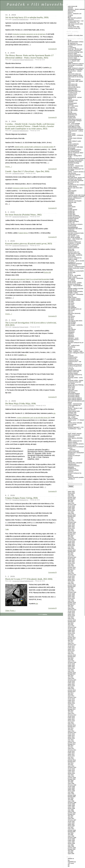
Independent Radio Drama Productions (75, 229)
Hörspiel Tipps (72, 214)
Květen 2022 (71, 560)
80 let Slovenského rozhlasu (76, 42)
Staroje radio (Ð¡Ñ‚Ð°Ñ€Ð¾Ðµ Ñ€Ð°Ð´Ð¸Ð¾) (76, 386)
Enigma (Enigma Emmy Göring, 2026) (21, 498)
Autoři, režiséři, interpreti (75, 434)
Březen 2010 (71, 773)
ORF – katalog (71, 280)
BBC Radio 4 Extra (73, 109)
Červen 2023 (71, 541)
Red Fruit (70, 348)
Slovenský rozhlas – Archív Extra (75, 378)
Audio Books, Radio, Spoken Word (75, 82)
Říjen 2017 (71, 640)
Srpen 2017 (71, 643)
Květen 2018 (71, 630)
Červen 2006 (71, 839)
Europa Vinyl (71, 176)
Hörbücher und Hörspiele (75, 201)
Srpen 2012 (71, 731)
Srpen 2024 (71, 521)
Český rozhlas (72, 134)
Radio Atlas (71, 302)
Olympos (70, 274)
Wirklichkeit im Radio (73, 416)
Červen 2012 (71, 734)
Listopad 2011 (72, 744)
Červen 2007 (71, 822)
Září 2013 (70, 712)
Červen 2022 (71, 559)
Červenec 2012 (72, 732)
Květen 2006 (71, 840)
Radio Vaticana (72, 329)
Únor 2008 (71, 810)
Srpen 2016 (71, 661)
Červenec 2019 (72, 610)
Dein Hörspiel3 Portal (74, 151)
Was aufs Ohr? (72, 410)
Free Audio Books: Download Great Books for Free (76, 181)
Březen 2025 (71, 511)
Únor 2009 (71, 792)
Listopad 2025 (72, 499)
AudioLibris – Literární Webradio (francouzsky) (76, 10)
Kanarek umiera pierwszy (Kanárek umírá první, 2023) (29, 244)
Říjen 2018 (71, 623)
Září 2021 (70, 572)
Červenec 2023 (72, 540)
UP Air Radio (71, 407)
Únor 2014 (71, 705)
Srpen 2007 (71, 819)
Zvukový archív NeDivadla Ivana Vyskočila (75, 424)
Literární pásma (72, 445)
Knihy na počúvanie (73, 245)
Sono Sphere (71, 383)
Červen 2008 (71, 804)
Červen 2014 (71, 699)
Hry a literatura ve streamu (75, 224)
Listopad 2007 (72, 814)
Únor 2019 (71, 617)
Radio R (70, 327)
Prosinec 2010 (72, 760)
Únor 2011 (71, 757)
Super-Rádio (71, 389)
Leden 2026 (71, 496)
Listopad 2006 (72, 832)
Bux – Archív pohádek (74, 124)
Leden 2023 (71, 549)
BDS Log (70, 112)
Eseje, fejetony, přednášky (27, 406)
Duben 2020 (71, 597)
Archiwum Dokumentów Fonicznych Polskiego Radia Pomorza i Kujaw (75, 52)
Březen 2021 (71, 581)
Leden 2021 (71, 584)
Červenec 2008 (72, 803)
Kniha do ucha (72, 240)
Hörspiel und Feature (73, 216)
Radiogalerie (71, 332)
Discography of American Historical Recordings (75, 162)
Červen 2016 (71, 664)
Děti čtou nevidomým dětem (76, 153)
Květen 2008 (71, 805)
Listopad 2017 (72, 639)
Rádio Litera (71, 319)
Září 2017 (70, 642)
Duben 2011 (71, 754)
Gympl (70, 17)
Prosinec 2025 (72, 497)
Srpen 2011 (71, 749)
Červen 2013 (71, 716)
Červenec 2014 (72, 697)
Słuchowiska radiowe (74, 395)
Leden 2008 (71, 811)
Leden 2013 (71, 724)
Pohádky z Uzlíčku (73, 293)
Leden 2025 (71, 514)
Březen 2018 (71, 633)
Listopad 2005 (72, 849)
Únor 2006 (71, 845)
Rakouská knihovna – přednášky (74, 340)
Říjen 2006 (71, 833)
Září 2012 (70, 730)
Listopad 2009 (72, 779)
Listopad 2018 (72, 622)
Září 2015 (70, 677)
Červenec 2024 (72, 522)
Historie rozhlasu (72, 442)
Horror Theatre (72, 207)
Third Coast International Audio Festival (76, 402)
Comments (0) (52, 49)
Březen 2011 (71, 756)
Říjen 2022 (71, 553)
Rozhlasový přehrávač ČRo (75, 364)
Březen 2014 (71, 703)
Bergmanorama (72, 113)
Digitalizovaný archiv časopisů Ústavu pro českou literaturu (76, 159)
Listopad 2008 (72, 797)
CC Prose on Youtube (74, 125)
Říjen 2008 (71, 798)
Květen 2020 (71, 595)
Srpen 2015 (71, 678)
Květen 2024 (71, 525)
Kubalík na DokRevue (73, 248)
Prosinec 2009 (72, 778)
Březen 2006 (71, 843)
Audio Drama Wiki (73, 84)
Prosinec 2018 (72, 620)
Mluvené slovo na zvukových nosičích (76, 447)
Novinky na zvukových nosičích (74, 456)
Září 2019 (70, 607)
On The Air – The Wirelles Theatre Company (74, 276)
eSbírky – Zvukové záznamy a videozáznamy (76, 172)
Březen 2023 (71, 546)
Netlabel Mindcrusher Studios (76, 268)
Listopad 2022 (72, 551)
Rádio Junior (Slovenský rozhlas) (74, 314)
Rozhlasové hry (24, 217)
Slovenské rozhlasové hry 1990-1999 (75, 375)
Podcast (22, 60)
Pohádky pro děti (73, 290)
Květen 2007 (71, 823)
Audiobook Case (72, 89)
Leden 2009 (71, 794)
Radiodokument (24, 19)
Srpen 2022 (71, 556)
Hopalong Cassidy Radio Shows (76, 195)
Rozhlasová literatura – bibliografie (74, 467)
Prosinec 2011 (72, 743)
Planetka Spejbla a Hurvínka (76, 289)
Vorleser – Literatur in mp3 (75, 408)
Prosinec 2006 (72, 830)
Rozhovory (71, 472)
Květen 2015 (71, 683)
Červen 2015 (71, 681)
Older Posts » (10, 611)
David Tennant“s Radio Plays (75, 147)
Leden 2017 (71, 654)
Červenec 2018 (72, 627)
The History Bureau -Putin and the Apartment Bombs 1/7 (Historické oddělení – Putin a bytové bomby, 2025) (29, 57)
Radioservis (71, 335)
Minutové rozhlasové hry (75, 258)
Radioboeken (71, 331)
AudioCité (70, 8)
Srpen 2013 (71, 714)
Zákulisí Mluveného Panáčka (76, 477)
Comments (72, 862)
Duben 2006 (71, 842)
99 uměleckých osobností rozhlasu (75, 46)
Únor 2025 (71, 512)
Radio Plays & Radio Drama (75, 321)
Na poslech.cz (72, 262)
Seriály (26, 327)
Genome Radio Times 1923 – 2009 (75, 189)
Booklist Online (72, 118)
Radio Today (71, 25)
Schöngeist (71, 369)
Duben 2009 (71, 789)
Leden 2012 (71, 741)
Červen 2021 (71, 576)
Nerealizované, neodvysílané (76, 453)
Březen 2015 (71, 686)
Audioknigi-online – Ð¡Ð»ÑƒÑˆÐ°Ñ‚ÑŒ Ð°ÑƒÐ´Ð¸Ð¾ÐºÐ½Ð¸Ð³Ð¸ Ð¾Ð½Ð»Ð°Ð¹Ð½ (74, 92)
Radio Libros (71, 318)
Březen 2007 (71, 826)
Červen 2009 (71, 787)
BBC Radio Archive (73, 110)
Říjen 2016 (71, 658)
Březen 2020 (71, 598)
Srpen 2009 (71, 784)
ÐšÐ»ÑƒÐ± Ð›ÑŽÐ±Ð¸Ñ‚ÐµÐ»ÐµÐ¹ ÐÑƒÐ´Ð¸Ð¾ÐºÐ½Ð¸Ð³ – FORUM (76, 427)
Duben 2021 (71, 579)
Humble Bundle (72, 226)
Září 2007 (70, 817)
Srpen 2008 (71, 801)
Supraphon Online (73, 391)
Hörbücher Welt (72, 202)
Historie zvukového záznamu (76, 444)
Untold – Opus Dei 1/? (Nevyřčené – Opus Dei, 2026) (27, 171)
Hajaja (70, 440)
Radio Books (71, 303)
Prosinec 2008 (72, 795)
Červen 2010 (71, 769)
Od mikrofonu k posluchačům (76, 271)
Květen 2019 (71, 613)
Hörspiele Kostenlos (73, 219)
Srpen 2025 (71, 503)
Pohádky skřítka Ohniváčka (75, 292)
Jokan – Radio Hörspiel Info (75, 239)
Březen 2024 (71, 528)
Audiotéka (71, 102)
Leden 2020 (71, 601)
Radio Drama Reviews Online (75, 24)
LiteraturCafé (71, 251)
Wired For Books (72, 414)
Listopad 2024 (72, 516)
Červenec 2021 (72, 575)
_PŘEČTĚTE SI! (71, 479)
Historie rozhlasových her (75, 441)
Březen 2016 (71, 668)
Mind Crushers (72, 256)
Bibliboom (71, 12)
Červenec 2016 (72, 662)
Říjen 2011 (71, 746)
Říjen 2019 (71, 605)
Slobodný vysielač (73, 373)
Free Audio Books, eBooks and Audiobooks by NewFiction (76, 178)
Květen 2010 (71, 770)
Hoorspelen (71, 192)
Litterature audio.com (74, 252)
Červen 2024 (71, 524)
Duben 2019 (71, 614)
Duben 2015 (71, 684)
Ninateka (70, 270)
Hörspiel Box (71, 211)
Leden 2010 (71, 776)
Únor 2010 (71, 775)
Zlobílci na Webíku (73, 418)
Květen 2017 (71, 648)
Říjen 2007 (71, 816)
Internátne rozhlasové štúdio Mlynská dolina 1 (76, 234)
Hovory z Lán (71, 223)
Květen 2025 (71, 508)
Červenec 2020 (72, 592)
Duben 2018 (71, 632)
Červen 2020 (71, 594)
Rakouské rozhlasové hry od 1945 (76, 343)
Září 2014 (70, 695)
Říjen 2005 (71, 851)
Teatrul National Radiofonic (75, 400)
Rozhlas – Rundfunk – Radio (75, 351)
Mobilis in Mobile (73, 259)
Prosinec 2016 (72, 655)
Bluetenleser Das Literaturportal (72, 116)
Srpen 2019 (71, 608)
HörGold (70, 205)
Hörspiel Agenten (73, 210)
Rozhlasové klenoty (73, 360)
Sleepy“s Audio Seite (73, 372)
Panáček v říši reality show (75, 35)
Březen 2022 (71, 563)
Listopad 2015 (72, 674)
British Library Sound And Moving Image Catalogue (75, 120)
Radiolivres (71, 334)
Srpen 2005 (71, 854)
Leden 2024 (71, 531)
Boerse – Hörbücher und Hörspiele (75, 14)
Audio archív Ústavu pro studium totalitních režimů (75, 75)
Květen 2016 (71, 665)
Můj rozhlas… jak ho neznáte (76, 261)
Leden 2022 (71, 566)
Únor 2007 (71, 827)
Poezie (70, 460)
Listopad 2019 (72, 604)
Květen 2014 (71, 700)
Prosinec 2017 (72, 638)
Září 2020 (70, 589)
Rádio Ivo (70, 312)
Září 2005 (70, 852)
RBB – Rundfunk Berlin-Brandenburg (74, 346)
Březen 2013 (71, 721)
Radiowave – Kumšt (73, 338)
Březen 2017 (71, 651)
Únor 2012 (71, 740)
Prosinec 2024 (72, 515)
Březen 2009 (71, 791)
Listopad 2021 (72, 569)
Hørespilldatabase (73, 227)
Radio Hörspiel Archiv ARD (75, 309)
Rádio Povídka (72, 324)
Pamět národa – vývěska (75, 283)
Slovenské (71, 476)
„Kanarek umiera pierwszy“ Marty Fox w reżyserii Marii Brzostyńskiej (30, 279)
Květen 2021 (71, 578)
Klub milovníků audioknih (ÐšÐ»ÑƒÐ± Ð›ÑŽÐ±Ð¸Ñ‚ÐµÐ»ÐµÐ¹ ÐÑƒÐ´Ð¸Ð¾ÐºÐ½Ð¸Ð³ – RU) (76, 20)
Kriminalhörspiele (73, 246)
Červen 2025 (71, 506)
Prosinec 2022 (72, 550)
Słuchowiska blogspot (74, 394)
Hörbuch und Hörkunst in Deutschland (75, 199)
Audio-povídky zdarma (74, 87)
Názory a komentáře (73, 451)
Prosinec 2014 (72, 690)
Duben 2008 (71, 807)
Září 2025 (70, 502)
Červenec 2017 (72, 645)
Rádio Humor (71, 310)
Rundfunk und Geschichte (75, 366)
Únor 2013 (71, 722)
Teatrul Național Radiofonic (75, 398)
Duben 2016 (71, 667)
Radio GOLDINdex (72, 307)
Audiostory (72, 450)
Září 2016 (70, 659)
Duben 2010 (71, 772)
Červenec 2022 (72, 557)
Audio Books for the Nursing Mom (75, 78)
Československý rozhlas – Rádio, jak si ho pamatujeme (76, 129)
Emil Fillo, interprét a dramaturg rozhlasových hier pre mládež (76, 169)
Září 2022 (70, 554)
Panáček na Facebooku (74, 284)
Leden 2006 (71, 846)
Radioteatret (71, 337)
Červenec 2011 (72, 750)
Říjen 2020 (71, 588)
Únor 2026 (71, 494)
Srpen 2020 (71, 591)
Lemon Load (71, 249)
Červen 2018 (71, 629)
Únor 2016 (71, 670)
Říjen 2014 (71, 693)
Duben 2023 (71, 544)
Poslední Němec (23, 233)
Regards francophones (74, 350)
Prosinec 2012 (72, 725)
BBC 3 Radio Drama (73, 106)
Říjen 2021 (71, 570)
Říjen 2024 (71, 518)
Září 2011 (70, 747)
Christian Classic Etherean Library (75, 139)
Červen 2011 (71, 751)
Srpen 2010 (71, 766)
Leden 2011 (71, 759)
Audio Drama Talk (73, 6)
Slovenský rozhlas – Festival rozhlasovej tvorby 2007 (75, 381)
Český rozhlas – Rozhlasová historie (75, 136)
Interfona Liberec (72, 232)
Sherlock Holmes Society (75, 370)
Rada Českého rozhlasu (74, 299)
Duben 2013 (71, 719)
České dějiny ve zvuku (74, 127)
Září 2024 (70, 519)
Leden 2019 (71, 619)
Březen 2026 (71, 493)
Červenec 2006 (72, 838)
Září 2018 (70, 624)
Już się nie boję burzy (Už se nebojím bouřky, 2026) (27, 17)
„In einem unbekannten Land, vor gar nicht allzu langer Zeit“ (33, 418)
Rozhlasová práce (73, 357)
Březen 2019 (71, 616)
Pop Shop (70, 296)
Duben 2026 (71, 492)
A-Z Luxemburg (72, 48)
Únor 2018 (71, 635)
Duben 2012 (71, 737)
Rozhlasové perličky (73, 470)
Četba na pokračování (74, 435)
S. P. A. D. (70, 367)
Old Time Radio (72, 272)
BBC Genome (71, 108)
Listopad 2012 (72, 727)
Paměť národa (72, 281)
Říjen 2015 (71, 676)
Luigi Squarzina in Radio (74, 254)
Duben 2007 (71, 825)
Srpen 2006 (71, 836)
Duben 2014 (71, 702)
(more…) (9, 167)
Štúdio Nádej (71, 388)
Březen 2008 (71, 808)
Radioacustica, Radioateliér (75, 463)
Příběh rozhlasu (72, 297)
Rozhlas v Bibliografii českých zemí (76, 354)
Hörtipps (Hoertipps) (73, 221)
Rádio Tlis (70, 328)
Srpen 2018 (71, 626)
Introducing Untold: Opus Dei (21, 188)
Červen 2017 (71, 646)
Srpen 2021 (71, 573)
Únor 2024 (71, 530)
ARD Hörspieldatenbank (74, 59)
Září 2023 (70, 537)
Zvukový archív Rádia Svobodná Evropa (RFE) (74, 28)
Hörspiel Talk (71, 213)
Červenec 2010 (72, 767)
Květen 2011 (71, 753)
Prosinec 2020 (72, 585)
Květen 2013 (71, 718)
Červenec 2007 (72, 820)
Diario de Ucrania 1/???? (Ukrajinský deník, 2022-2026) (29, 579)
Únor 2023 (71, 547)
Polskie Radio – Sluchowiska (75, 294)
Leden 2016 (71, 671)
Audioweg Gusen (72, 103)
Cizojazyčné (16, 19)
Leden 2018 (71, 636)
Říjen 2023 (71, 535)
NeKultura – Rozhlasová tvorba (76, 267)
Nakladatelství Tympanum (75, 264)
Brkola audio (71, 122)
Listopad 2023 (72, 534)
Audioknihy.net (72, 96)
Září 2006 (70, 835)
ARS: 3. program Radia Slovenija (74, 62)
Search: (70, 482)
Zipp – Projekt (72, 417)
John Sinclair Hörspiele (74, 237)
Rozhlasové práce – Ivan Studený (75, 362)
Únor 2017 (71, 652)
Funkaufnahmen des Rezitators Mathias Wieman (76, 186)
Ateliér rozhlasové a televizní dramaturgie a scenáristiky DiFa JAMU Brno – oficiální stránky (76, 70)
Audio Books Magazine (74, 80)
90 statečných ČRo (73, 43)
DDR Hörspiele (71, 148)
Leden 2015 (71, 689)
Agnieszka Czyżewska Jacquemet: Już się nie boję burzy (29, 34)
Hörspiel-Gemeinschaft (74, 217)
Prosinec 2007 (72, 813)
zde (50, 68)
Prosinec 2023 (72, 532)
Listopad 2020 (72, 587)
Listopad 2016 (72, 657)
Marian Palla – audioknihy (75, 255)
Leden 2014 (71, 706)
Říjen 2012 (71, 728)
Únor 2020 (71, 600)
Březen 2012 (71, 738)
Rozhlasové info (72, 359)
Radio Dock (71, 305)
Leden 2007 (71, 829)
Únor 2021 (71, 582)
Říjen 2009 (71, 781)
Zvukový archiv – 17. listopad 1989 (76, 421)
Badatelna (71, 105)
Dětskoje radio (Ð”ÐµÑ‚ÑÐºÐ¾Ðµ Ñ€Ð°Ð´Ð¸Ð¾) (75, 156)
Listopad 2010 (72, 762)
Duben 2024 (71, 527)
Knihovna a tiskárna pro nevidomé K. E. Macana (74, 243)
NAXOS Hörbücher (73, 265)
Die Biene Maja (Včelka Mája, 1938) (21, 404)
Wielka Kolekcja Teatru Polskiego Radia (74, 412)
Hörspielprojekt (72, 220)
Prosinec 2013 (72, 708)
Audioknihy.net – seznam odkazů (75, 98)
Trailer (7, 529)
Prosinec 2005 (72, 848)
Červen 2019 (71, 611)
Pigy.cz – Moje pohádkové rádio (75, 286)
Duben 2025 (71, 509)
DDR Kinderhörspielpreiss (75, 150)
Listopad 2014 (72, 692)
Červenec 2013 (72, 715)
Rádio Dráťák (71, 306)
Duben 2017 (71, 649)
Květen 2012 (71, 735)
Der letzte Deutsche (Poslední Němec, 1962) (23, 215)
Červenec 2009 (72, 785)
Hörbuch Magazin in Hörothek (76, 197)
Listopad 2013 (72, 709)
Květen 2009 (71, 788)
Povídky (70, 461)
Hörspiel (70, 208)
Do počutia (71, 164)
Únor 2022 (71, 565)
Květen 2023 (71, 543)
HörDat (70, 204)
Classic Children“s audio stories (74, 142)
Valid (71, 863)
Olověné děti (47, 272)
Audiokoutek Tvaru (73, 100)
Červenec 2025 (72, 505)
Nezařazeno (71, 454)
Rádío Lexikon (71, 316)
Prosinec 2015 (72, 673)
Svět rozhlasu (72, 392)
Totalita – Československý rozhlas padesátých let (75, 405)
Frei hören (71, 183)
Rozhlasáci (71, 356)
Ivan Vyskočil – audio (74, 236)
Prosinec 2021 (72, 567)
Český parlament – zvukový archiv (75, 132)
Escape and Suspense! (74, 175)
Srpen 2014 (71, 696)
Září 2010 (70, 765)
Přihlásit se (71, 859)
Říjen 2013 (71, 711)
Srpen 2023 (71, 538)
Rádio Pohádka (72, 322)
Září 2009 (70, 782)
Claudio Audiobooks (73, 144)
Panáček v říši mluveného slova (43, 4)
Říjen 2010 (71, 763)
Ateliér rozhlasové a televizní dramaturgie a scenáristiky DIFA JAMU (76, 65)
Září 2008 (70, 800)
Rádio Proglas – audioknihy (75, 325)
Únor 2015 (71, 687)
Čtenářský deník (72, 145)
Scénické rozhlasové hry (75, 473)
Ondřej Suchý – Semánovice (75, 278)
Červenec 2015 (72, 680)
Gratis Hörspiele (72, 191)
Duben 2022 (71, 562)
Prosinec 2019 (72, 603)
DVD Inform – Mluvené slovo (76, 166)
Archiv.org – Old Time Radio (75, 49)
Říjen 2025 (71, 500)
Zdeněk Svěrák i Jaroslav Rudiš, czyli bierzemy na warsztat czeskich (34, 147)
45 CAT (70, 40)
